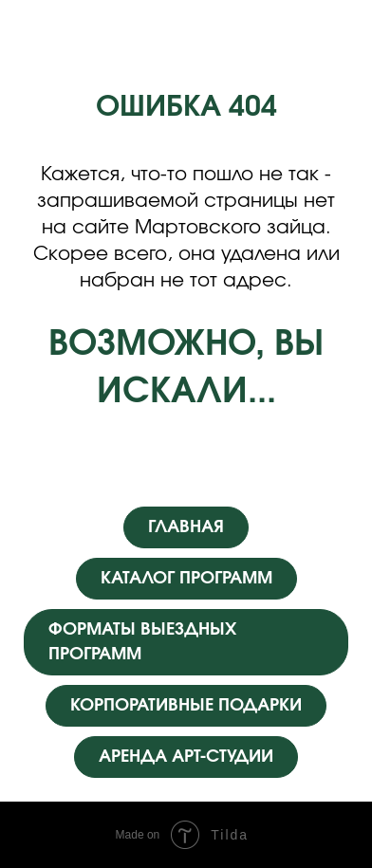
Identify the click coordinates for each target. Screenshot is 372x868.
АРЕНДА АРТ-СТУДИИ (186, 757)
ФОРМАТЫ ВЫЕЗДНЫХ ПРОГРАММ (142, 642)
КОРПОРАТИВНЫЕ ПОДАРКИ (186, 706)
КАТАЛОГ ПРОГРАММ (186, 579)
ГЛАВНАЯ (186, 527)
